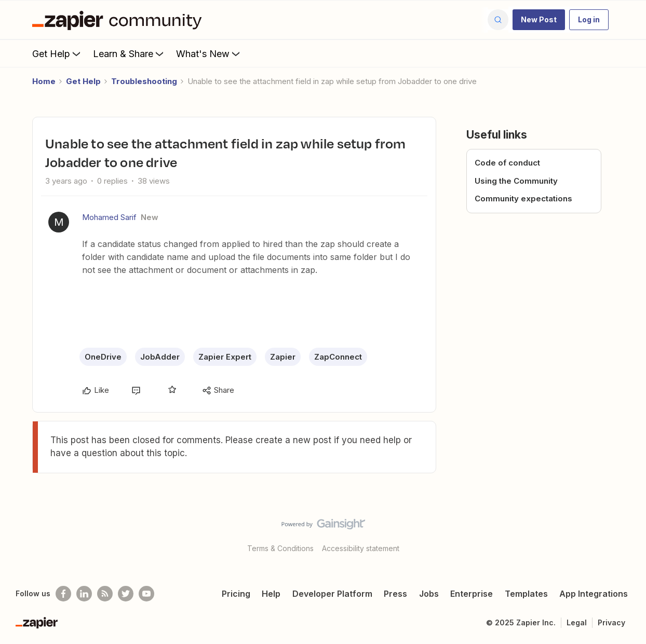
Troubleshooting (144, 81)
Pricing (236, 594)
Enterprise (472, 594)
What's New (209, 53)
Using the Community (516, 181)
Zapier (283, 357)
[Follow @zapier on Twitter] (126, 594)
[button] (539, 20)
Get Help (57, 53)
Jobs (429, 594)
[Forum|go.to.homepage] (119, 20)
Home (44, 81)
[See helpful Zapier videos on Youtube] (146, 594)
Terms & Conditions (280, 548)
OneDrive (103, 357)
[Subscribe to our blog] (105, 594)
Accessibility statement (361, 548)
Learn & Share (129, 53)
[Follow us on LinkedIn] (84, 594)
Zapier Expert (225, 357)
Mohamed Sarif (109, 217)
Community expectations (523, 198)
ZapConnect (338, 357)
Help (271, 594)
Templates (526, 594)
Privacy (611, 622)
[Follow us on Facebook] (63, 594)
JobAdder (160, 357)
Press (395, 594)
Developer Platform (332, 594)
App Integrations (594, 594)
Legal (577, 622)
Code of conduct (507, 163)
